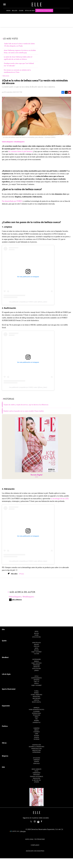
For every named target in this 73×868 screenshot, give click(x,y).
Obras (36, 717)
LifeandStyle (36, 722)
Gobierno (37, 728)
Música (36, 683)
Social (36, 771)
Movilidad (36, 775)
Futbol (36, 691)
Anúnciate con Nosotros (35, 851)
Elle (3, 629)
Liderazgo (36, 760)
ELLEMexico (31, 822)
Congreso (36, 732)
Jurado (36, 670)
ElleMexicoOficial (43, 821)
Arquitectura (37, 750)
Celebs (21, 11)
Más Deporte (36, 698)
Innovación (36, 778)
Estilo (36, 676)
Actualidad (36, 758)
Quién (4, 641)
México (36, 730)
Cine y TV (36, 682)
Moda (8, 11)
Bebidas (36, 661)
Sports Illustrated (9, 689)
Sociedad (36, 739)
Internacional (36, 713)
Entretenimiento (37, 678)
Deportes (36, 680)
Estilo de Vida (36, 669)
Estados (36, 736)
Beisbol (37, 693)
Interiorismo (36, 752)
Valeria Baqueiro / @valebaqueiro (21, 597)
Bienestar (37, 667)
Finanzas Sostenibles (36, 776)
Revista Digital (36, 475)
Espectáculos (36, 643)
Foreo (22, 574)
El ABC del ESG (36, 780)
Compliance (35, 845)
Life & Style (6, 674)
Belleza (15, 11)
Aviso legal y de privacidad (35, 839)
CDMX (37, 734)
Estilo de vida (30, 11)
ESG (37, 719)
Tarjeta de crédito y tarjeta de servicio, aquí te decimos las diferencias (26, 405)
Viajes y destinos (36, 663)
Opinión (36, 737)
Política (5, 726)
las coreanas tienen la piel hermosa (20, 151)
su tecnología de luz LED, (60, 499)
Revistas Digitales (45, 10)
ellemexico (40, 821)
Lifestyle (36, 700)
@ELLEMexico (17, 600)
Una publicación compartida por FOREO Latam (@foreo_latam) (28, 302)
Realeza (36, 644)
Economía (37, 711)
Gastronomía (36, 659)
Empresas (37, 708)
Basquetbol (36, 696)
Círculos (36, 646)
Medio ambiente (36, 769)
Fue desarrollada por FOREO (12, 201)
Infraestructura (37, 749)
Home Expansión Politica (36, 710)
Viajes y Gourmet (37, 652)
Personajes (36, 665)
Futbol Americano (36, 695)
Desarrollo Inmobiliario (37, 747)
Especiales (36, 763)
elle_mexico (36, 821)
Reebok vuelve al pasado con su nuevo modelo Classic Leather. (24, 411)
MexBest (5, 657)
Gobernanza (37, 773)
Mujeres (36, 721)
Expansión (6, 706)
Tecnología (36, 715)
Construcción (36, 745)
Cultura (36, 654)
